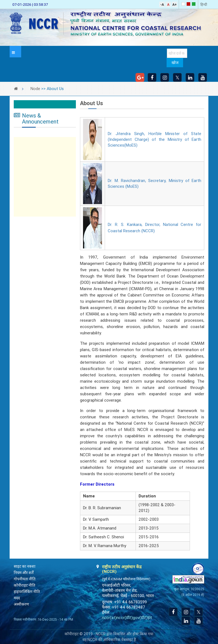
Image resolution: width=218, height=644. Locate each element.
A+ (175, 5)
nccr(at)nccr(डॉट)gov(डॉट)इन (127, 618)
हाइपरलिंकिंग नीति (27, 592)
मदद (17, 598)
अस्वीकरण (21, 604)
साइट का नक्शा (25, 566)
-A (162, 5)
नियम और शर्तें (24, 573)
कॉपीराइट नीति (24, 585)
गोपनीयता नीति (25, 579)
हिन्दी (204, 5)
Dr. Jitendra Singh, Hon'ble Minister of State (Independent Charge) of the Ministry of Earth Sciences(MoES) (154, 139)
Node (35, 89)
